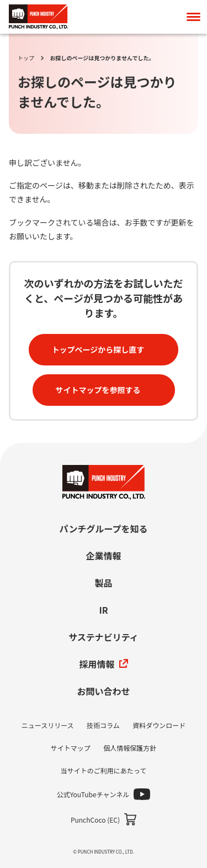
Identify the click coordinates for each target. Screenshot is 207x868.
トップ (26, 58)
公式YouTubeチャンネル (93, 794)
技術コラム (103, 725)
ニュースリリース (48, 725)
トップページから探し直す (98, 349)
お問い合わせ (103, 691)
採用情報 (103, 664)
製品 (103, 583)
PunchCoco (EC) (95, 820)
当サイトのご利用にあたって (104, 770)
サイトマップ (71, 748)
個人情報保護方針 (130, 748)
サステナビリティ (104, 637)
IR (103, 610)
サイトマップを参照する (98, 390)
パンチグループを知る (104, 529)
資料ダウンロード (159, 725)
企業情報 (103, 556)
